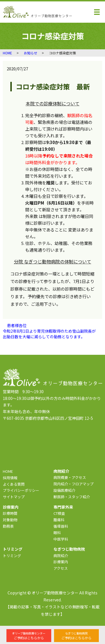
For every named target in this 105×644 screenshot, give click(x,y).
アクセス (61, 568)
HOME (7, 53)
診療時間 (10, 513)
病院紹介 (61, 556)
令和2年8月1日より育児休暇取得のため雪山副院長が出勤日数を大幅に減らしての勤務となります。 (49, 334)
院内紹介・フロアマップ (73, 484)
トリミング (12, 556)
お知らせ (31, 53)
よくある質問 (14, 484)
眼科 (57, 533)
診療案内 (61, 562)
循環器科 (61, 526)
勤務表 (8, 526)
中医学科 (61, 539)
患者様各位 (17, 326)
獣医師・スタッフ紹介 (72, 497)
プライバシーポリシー (21, 490)
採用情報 (10, 478)
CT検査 (59, 513)
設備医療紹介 (64, 490)
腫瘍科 (59, 520)
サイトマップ (14, 497)
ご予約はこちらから (29, 636)
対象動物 (10, 520)
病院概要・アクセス (70, 477)
